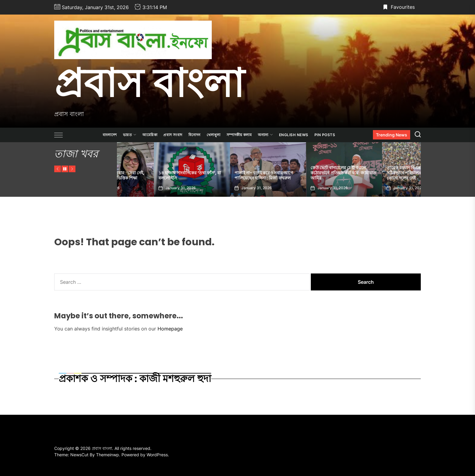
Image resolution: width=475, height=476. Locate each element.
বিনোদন (194, 135)
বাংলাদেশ (110, 135)
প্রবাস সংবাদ (173, 135)
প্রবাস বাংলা (149, 83)
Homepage (170, 329)
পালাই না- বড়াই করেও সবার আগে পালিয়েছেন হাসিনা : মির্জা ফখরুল (303, 175)
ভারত (130, 135)
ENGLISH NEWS (294, 135)
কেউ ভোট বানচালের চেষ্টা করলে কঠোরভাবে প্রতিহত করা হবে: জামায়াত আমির (382, 173)
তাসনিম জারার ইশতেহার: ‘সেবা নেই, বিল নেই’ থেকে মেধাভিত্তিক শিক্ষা (152, 175)
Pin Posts (325, 135)
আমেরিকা (150, 135)
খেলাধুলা (214, 135)
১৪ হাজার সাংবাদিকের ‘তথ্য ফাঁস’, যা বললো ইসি (229, 175)
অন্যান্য (265, 135)
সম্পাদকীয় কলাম (239, 135)
